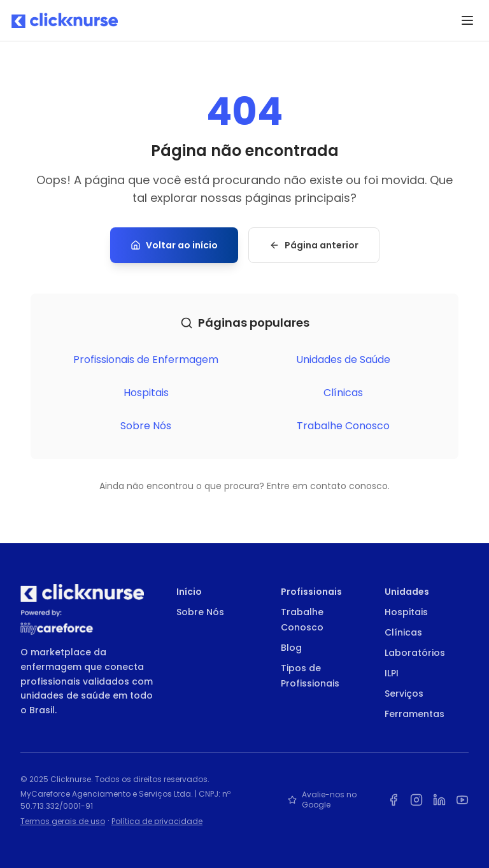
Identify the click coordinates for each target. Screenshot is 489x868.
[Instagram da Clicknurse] (416, 800)
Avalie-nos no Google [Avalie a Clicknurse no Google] (322, 800)
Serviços (404, 694)
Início (189, 592)
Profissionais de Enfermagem (146, 359)
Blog (291, 648)
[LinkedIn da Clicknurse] (439, 800)
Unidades (407, 592)
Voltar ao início (174, 245)
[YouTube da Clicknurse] (462, 800)
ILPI (392, 673)
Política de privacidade (157, 821)
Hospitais (146, 393)
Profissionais (311, 592)
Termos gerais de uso (63, 821)
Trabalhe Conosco (343, 426)
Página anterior (314, 245)
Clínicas (343, 393)
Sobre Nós (146, 426)
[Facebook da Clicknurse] (393, 800)
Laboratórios (415, 653)
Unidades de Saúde (343, 359)
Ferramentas (415, 714)
